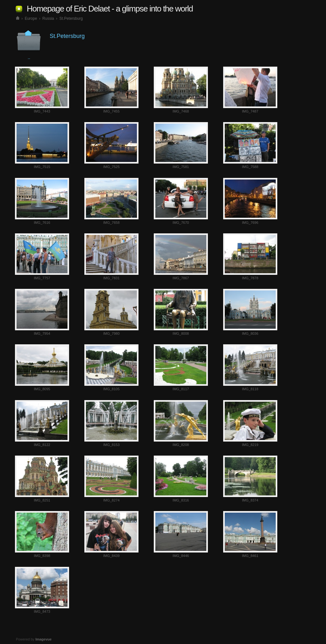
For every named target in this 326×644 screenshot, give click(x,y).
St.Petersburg (71, 18)
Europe (31, 18)
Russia (48, 18)
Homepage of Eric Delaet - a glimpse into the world (110, 9)
